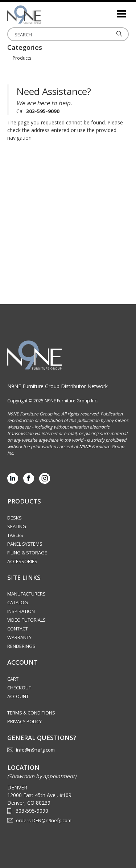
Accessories (22, 561)
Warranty (19, 637)
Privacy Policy (24, 721)
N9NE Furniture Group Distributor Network (57, 386)
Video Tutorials (26, 620)
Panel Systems (25, 544)
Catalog (18, 602)
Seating (17, 526)
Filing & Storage (27, 553)
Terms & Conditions (31, 713)
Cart (13, 679)
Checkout (19, 688)
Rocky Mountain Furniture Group (44, 15)
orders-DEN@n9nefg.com (44, 820)
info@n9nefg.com (35, 750)
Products (22, 58)
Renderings (21, 646)
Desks (15, 518)
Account (18, 696)
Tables (15, 535)
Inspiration (21, 611)
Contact (18, 629)
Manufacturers (26, 594)
